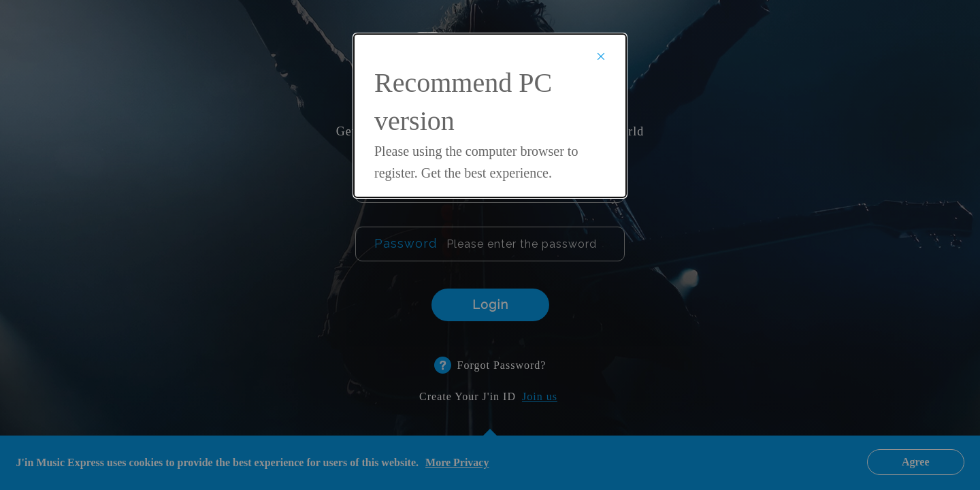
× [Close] (601, 56)
